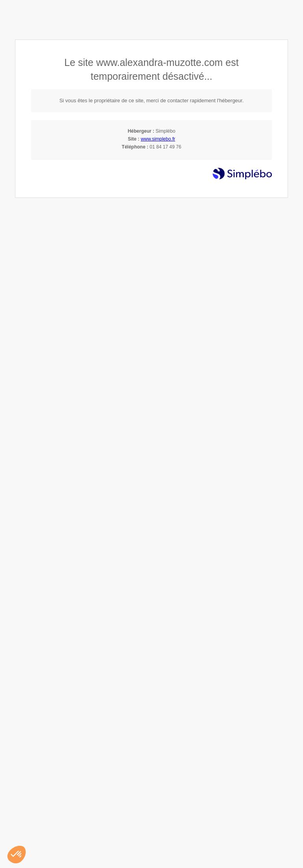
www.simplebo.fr (158, 139)
